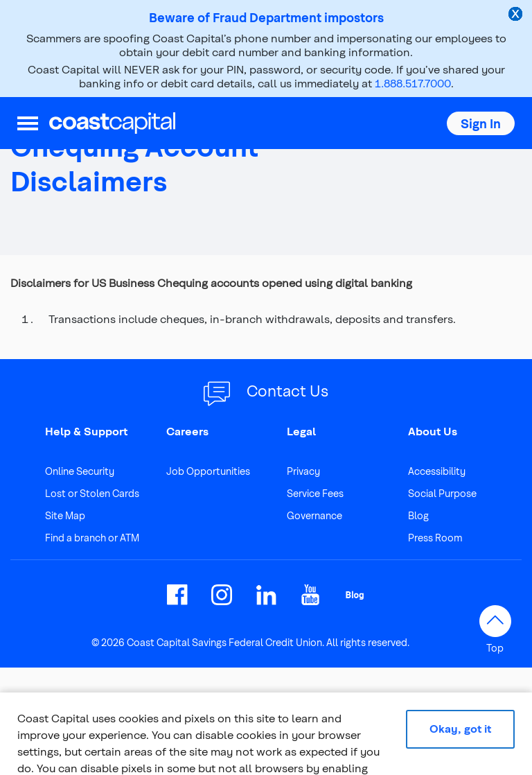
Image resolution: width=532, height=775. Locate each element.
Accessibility (437, 471)
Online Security (80, 471)
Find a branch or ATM (92, 538)
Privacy (303, 471)
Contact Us (287, 390)
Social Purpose (442, 493)
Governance (314, 515)
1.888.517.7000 (413, 83)
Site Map (65, 515)
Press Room (435, 538)
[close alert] (517, 15)
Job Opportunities (208, 471)
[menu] (28, 123)
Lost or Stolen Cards (92, 493)
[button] (481, 123)
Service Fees (315, 493)
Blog (418, 515)
